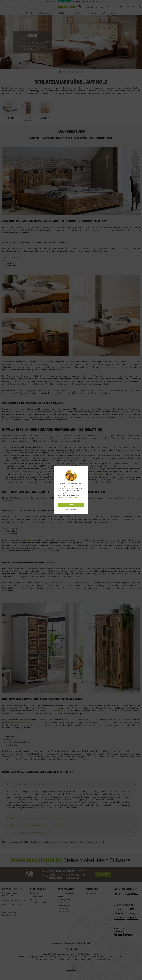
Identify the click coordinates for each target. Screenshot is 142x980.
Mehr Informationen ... (75, 497)
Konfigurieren (71, 509)
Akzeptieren (71, 505)
